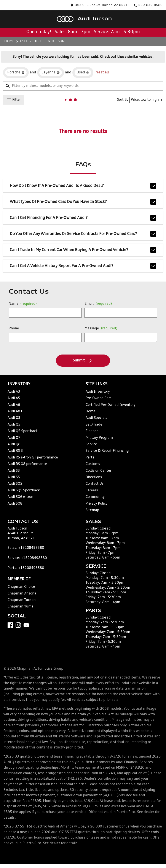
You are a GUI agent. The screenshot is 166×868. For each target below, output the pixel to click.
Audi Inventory (98, 392)
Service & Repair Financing (107, 451)
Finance (92, 431)
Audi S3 (14, 471)
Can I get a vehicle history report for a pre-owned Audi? (83, 266)
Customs (93, 464)
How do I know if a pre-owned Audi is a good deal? (83, 186)
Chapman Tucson (22, 600)
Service (91, 444)
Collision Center (98, 471)
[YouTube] (26, 625)
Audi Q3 (14, 418)
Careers (92, 491)
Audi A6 (14, 405)
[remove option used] (83, 73)
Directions (94, 477)
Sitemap (92, 510)
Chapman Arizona (22, 594)
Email (98, 304)
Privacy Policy (97, 504)
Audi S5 (14, 477)
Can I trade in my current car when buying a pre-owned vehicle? (83, 250)
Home (9, 41)
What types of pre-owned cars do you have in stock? (83, 202)
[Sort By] (146, 100)
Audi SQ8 (15, 504)
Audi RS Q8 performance (27, 464)
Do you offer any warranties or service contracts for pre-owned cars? (83, 234)
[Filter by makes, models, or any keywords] (83, 86)
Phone (14, 329)
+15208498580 (31, 548)
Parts (90, 458)
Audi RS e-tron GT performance (33, 458)
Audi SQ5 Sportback (24, 491)
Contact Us (95, 484)
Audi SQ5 (15, 484)
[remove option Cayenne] (51, 73)
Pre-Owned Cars (99, 398)
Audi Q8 (14, 444)
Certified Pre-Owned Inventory (111, 405)
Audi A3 (14, 392)
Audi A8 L (15, 411)
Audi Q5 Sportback (23, 431)
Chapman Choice (21, 587)
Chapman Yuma (21, 607)
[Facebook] (10, 625)
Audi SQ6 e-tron (20, 497)
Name (23, 304)
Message (101, 329)
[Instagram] (18, 625)
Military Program (99, 438)
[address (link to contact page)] (100, 5)
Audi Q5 (14, 425)
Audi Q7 (14, 438)
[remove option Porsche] (16, 73)
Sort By (123, 100)
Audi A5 (14, 398)
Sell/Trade (94, 425)
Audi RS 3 (15, 451)
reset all (102, 73)
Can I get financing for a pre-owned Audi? (83, 218)
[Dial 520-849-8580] (148, 5)
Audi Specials (96, 418)
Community (95, 497)
